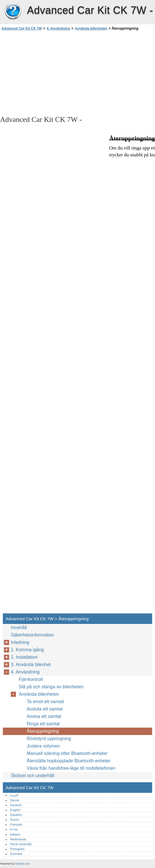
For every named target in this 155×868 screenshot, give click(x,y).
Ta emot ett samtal (45, 702)
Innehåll (19, 628)
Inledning (20, 642)
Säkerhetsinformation (32, 635)
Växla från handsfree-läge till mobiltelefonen (71, 768)
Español (16, 815)
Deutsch (16, 805)
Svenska (16, 854)
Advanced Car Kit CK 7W (13, 11)
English (15, 810)
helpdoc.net (22, 864)
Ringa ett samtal (43, 724)
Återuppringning (43, 731)
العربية (14, 795)
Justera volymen (43, 746)
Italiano (15, 834)
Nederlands (18, 839)
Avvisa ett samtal (44, 716)
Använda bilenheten (91, 28)
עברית (14, 829)
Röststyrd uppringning (49, 739)
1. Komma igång (27, 650)
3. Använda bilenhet (31, 665)
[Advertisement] (51, 73)
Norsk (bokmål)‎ (21, 844)
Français (16, 824)
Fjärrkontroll (31, 679)
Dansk (15, 800)
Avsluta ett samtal (45, 709)
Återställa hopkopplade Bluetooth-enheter (69, 761)
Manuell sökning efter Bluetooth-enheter (67, 753)
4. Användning (58, 28)
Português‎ (17, 849)
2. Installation (24, 657)
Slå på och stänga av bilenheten (51, 687)
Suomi (15, 820)
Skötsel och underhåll (33, 776)
